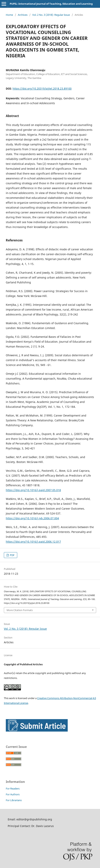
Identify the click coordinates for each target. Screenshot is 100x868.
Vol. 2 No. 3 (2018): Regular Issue (51, 15)
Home (9, 15)
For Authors (13, 794)
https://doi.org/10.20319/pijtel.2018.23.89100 (42, 89)
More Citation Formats (20, 610)
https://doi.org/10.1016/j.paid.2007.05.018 (33, 490)
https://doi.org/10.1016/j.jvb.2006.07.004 (32, 518)
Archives (23, 15)
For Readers (13, 789)
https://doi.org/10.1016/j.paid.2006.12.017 (33, 542)
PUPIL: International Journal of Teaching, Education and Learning (51, 4)
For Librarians (14, 800)
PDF (12, 555)
